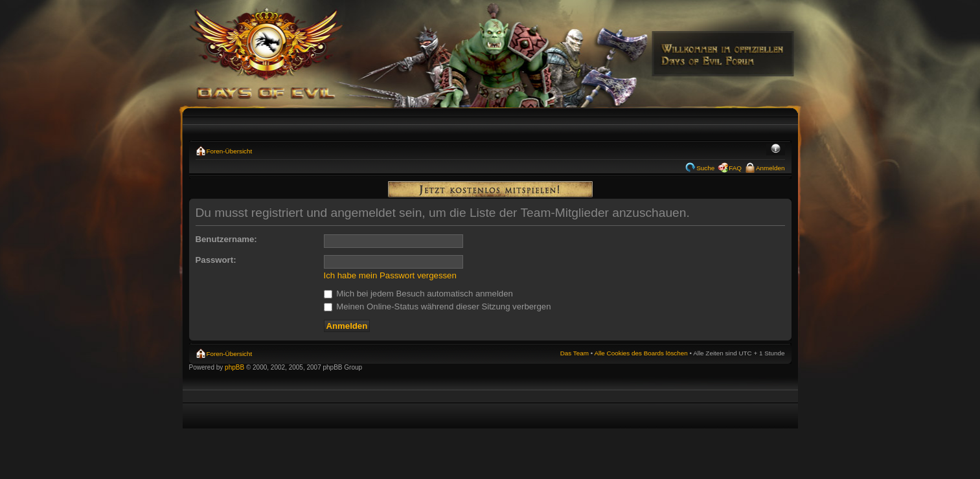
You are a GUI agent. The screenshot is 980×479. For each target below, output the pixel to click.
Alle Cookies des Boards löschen (641, 353)
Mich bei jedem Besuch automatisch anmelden (418, 294)
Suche (705, 168)
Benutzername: (226, 239)
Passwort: (216, 260)
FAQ (735, 168)
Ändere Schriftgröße (776, 150)
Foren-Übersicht (230, 151)
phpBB (234, 367)
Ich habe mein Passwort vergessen (390, 275)
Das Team (575, 353)
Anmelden (770, 168)
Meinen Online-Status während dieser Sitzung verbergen (438, 306)
